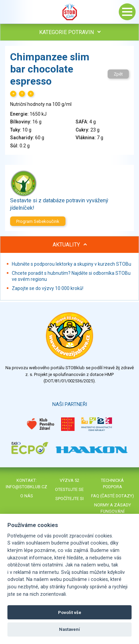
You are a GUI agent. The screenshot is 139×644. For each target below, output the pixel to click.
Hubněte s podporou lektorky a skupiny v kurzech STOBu (72, 264)
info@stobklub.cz (26, 487)
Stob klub (69, 12)
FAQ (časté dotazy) (113, 496)
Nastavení (69, 629)
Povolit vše (70, 612)
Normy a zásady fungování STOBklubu (113, 511)
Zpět (118, 74)
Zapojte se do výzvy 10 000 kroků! (48, 288)
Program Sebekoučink (38, 221)
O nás (27, 496)
